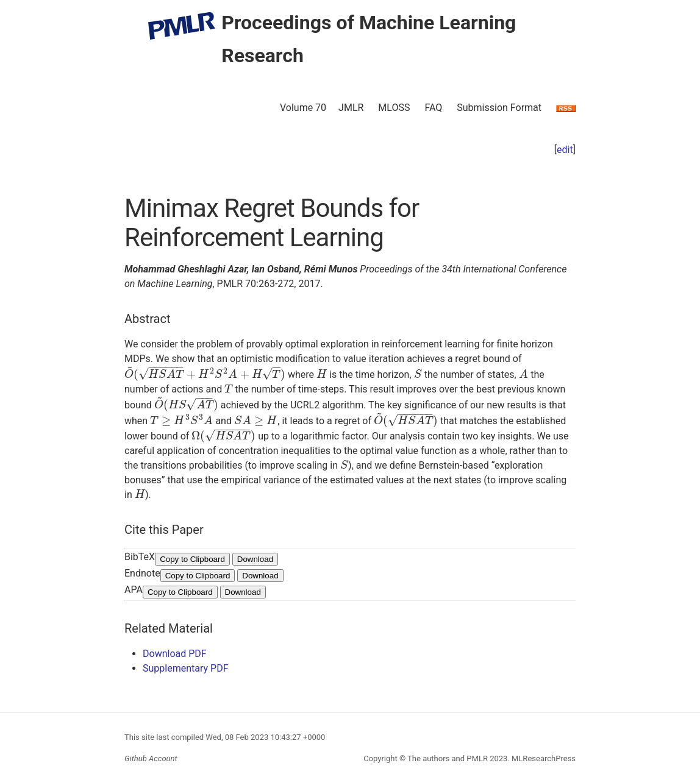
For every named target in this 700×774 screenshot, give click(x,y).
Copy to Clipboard (192, 559)
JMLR (351, 108)
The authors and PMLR (448, 758)
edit (565, 150)
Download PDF (175, 654)
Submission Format (499, 108)
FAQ (433, 108)
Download (255, 559)
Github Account (151, 758)
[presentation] (205, 375)
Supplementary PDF (186, 668)
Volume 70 (303, 108)
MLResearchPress (543, 758)
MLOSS (394, 108)
